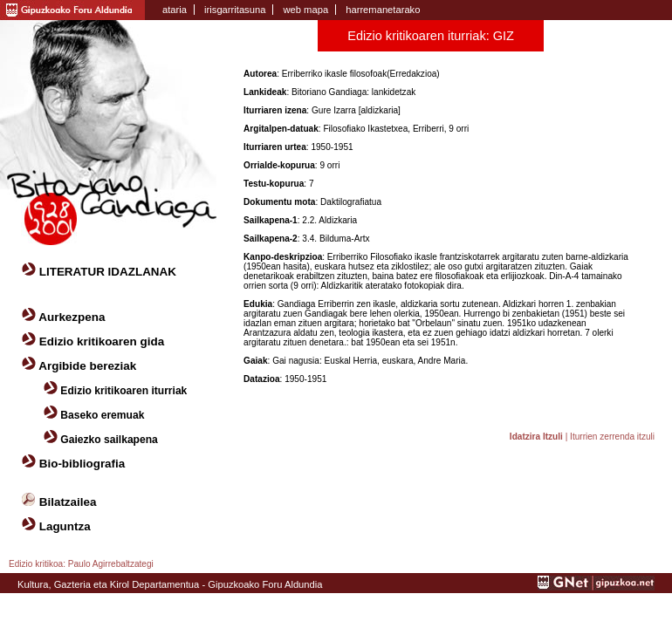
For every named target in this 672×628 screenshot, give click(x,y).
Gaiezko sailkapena (109, 440)
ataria (175, 10)
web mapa (305, 10)
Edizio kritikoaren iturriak (123, 391)
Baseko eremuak (102, 415)
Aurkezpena (72, 317)
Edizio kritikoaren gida (102, 341)
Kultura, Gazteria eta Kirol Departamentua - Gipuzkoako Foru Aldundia (170, 584)
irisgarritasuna (235, 10)
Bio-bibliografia (82, 464)
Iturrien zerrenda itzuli (612, 437)
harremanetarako (383, 10)
